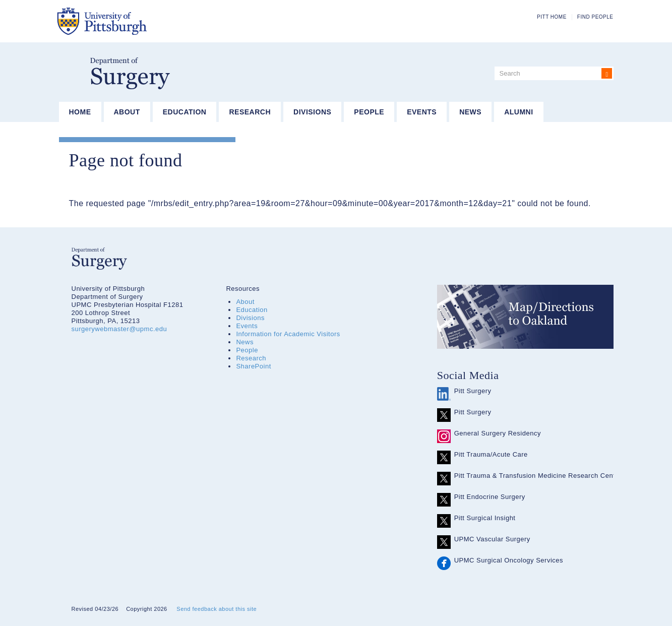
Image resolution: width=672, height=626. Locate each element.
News (470, 112)
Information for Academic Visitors (288, 334)
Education (185, 112)
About (127, 112)
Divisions (312, 112)
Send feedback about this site (217, 609)
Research (250, 112)
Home (80, 112)
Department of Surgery (130, 73)
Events (422, 112)
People (369, 112)
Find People (595, 17)
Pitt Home (552, 17)
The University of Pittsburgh (152, 21)
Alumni (518, 112)
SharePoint (253, 366)
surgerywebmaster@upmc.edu (119, 329)
